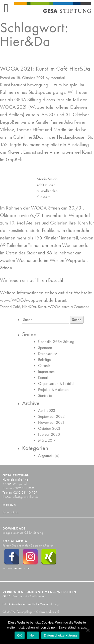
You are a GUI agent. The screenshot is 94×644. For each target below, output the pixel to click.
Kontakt (44, 377)
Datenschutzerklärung (60, 635)
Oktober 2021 (49, 428)
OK (19, 635)
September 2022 (51, 416)
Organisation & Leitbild (56, 383)
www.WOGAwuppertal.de (27, 300)
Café (16, 307)
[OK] (88, 630)
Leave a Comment (74, 307)
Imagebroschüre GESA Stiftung (23, 533)
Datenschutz (48, 354)
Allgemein (46, 455)
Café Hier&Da (28, 137)
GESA (7, 596)
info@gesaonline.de (26, 497)
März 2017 (47, 440)
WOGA (54, 307)
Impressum (46, 372)
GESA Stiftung (28, 100)
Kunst (42, 307)
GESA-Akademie (14, 604)
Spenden (45, 348)
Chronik (44, 366)
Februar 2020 (49, 434)
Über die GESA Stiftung (56, 342)
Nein (33, 635)
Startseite (45, 395)
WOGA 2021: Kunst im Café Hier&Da (45, 68)
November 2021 (51, 422)
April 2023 (47, 410)
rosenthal (58, 78)
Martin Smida (67, 129)
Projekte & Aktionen (53, 389)
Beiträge (44, 360)
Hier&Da (29, 307)
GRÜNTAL (10, 612)
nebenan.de (21, 568)
